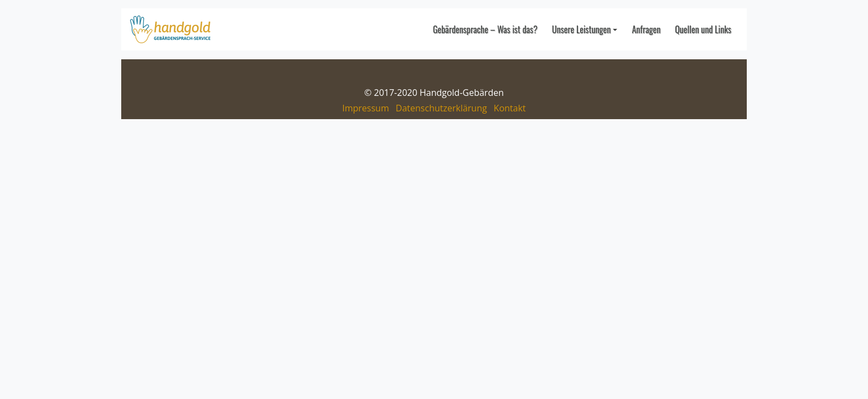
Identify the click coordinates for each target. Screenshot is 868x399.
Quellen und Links (703, 29)
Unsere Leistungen (581, 29)
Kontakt (510, 108)
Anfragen (646, 29)
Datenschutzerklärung (441, 108)
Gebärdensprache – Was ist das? (485, 29)
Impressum (365, 108)
